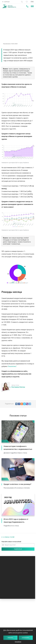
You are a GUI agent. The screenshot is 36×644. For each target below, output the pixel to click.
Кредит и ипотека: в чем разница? (17, 484)
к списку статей (9, 537)
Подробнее (18, 642)
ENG (32, 2)
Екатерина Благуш (18, 387)
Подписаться (18, 549)
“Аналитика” (12, 366)
